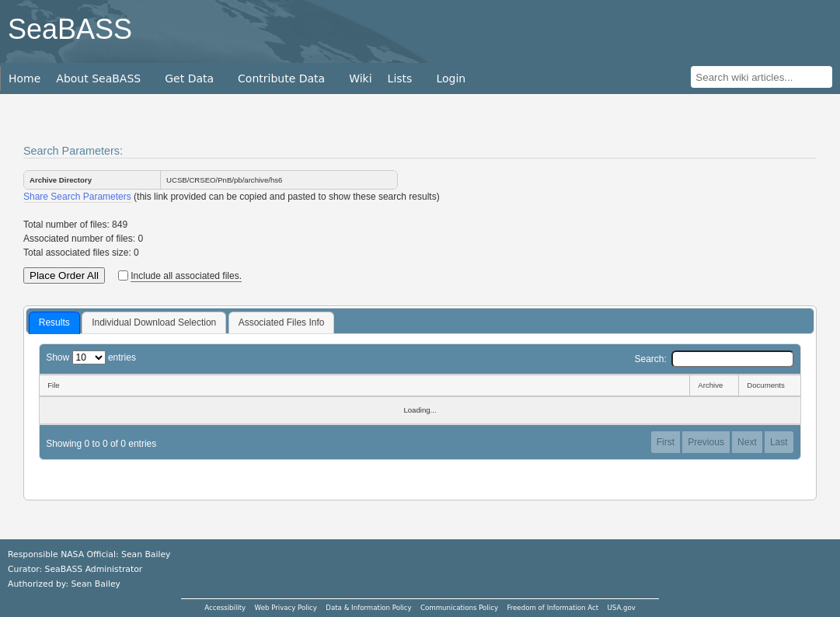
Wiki (360, 78)
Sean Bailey (95, 584)
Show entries (91, 357)
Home (24, 78)
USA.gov (622, 608)
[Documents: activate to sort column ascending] (770, 385)
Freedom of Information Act (552, 608)
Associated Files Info (282, 322)
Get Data (189, 78)
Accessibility (225, 608)
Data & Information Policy (368, 608)
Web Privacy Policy (286, 608)
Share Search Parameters (77, 197)
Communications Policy (459, 608)
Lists (400, 78)
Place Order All (64, 275)
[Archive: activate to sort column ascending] (714, 385)
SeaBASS (70, 29)
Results (54, 322)
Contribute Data (281, 78)
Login (451, 78)
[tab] (54, 323)
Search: (714, 359)
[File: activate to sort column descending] (364, 385)
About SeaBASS (98, 78)
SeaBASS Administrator (94, 569)
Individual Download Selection (154, 322)
